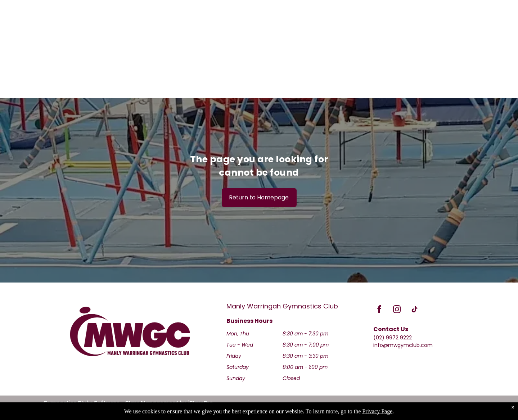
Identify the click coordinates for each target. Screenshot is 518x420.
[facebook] (379, 310)
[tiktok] (414, 310)
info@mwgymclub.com (403, 345)
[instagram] (397, 310)
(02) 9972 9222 (393, 337)
